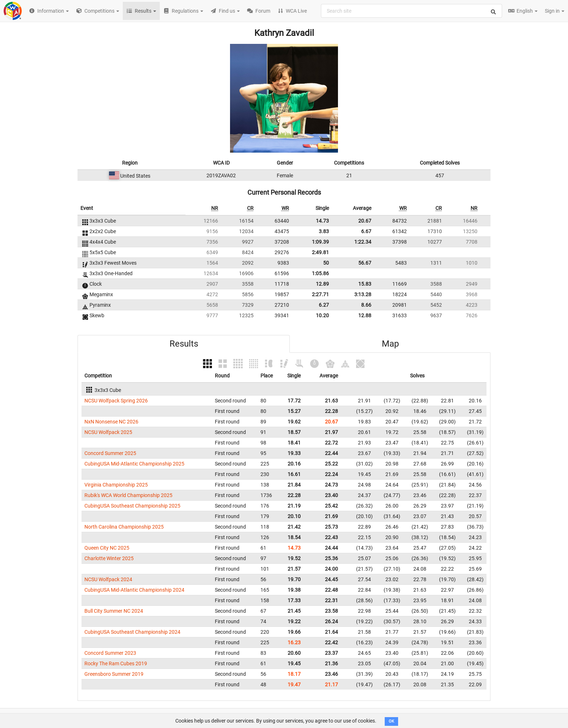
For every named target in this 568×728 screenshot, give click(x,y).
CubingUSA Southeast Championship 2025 (132, 506)
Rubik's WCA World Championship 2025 (128, 495)
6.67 (366, 231)
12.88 (365, 315)
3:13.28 (363, 294)
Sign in (555, 11)
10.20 (322, 315)
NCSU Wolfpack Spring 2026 (116, 401)
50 (326, 263)
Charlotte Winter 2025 (109, 558)
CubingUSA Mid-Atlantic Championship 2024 (134, 590)
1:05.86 (320, 273)
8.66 (366, 305)
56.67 (365, 263)
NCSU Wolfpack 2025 (108, 432)
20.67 (365, 221)
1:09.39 (320, 242)
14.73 (322, 221)
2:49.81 (320, 252)
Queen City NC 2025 (107, 548)
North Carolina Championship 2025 (124, 527)
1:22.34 (363, 242)
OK (391, 721)
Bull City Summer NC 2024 (114, 611)
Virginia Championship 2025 (116, 485)
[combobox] (412, 11)
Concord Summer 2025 (110, 453)
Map (390, 344)
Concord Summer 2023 (110, 653)
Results (184, 344)
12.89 (322, 284)
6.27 (324, 305)
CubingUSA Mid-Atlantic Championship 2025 (134, 464)
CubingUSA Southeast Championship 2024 (132, 632)
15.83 (365, 284)
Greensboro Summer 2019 (114, 674)
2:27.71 (320, 294)
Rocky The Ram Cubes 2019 (116, 663)
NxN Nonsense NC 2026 (111, 422)
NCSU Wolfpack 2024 (108, 579)
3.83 (324, 231)
